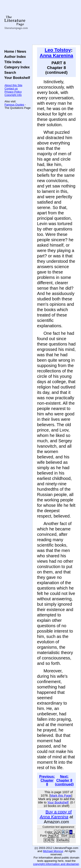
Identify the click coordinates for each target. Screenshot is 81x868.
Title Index (12, 62)
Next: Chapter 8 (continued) (64, 780)
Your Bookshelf (16, 78)
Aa (51, 836)
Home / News (14, 51)
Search (9, 72)
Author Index (14, 57)
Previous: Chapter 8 (47, 780)
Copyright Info (13, 95)
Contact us (11, 88)
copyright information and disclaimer (56, 864)
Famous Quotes (14, 105)
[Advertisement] (56, 23)
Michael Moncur (53, 851)
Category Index (16, 67)
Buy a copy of (56, 814)
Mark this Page (61, 796)
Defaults (63, 840)
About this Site (13, 85)
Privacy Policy (13, 92)
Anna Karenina (56, 56)
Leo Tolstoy (58, 50)
